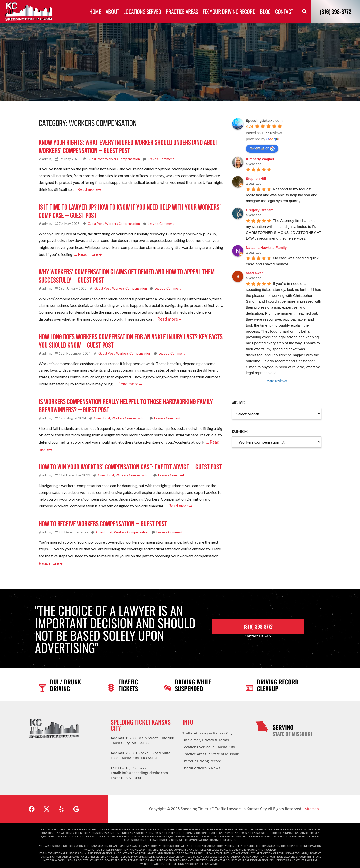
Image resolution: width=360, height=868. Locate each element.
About (112, 11)
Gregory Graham (260, 210)
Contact (284, 11)
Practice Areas (182, 11)
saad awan (255, 273)
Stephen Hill (256, 179)
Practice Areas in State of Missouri (211, 749)
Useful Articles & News (201, 763)
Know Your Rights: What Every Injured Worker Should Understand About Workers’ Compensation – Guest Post (129, 146)
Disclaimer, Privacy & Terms (206, 735)
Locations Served (142, 11)
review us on (262, 148)
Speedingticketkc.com (264, 121)
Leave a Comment (161, 159)
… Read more (86, 189)
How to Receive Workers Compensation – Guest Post (103, 520)
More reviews (277, 381)
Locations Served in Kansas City (209, 742)
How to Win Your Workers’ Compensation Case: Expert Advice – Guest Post (130, 464)
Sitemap (312, 804)
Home (95, 11)
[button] (304, 12)
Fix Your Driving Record (229, 11)
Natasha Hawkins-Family (266, 248)
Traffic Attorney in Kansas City (207, 728)
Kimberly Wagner (260, 159)
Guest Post (96, 159)
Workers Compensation (122, 159)
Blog (265, 11)
